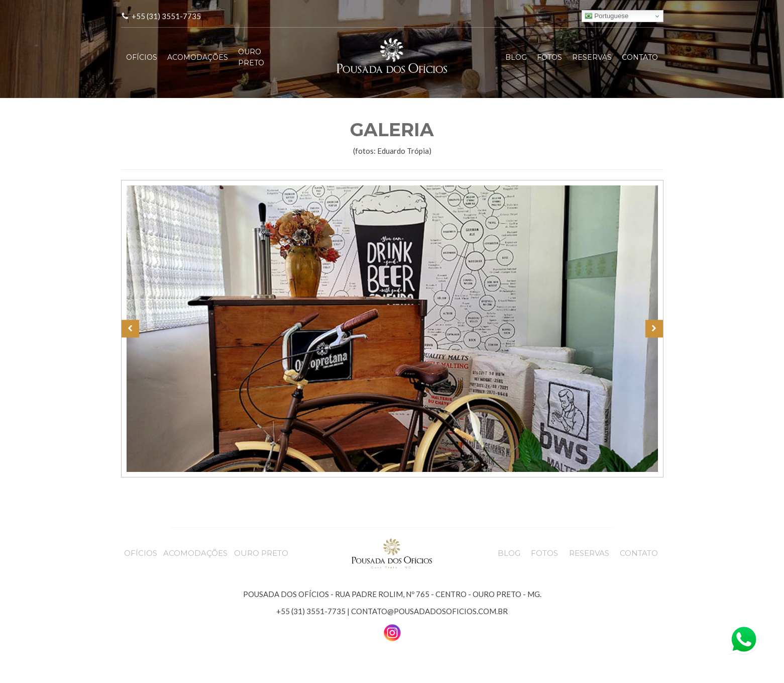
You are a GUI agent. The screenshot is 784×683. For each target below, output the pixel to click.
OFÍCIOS (142, 57)
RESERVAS (592, 57)
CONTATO (640, 57)
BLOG (516, 57)
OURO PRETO (251, 57)
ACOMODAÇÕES (198, 57)
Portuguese (607, 16)
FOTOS (549, 57)
